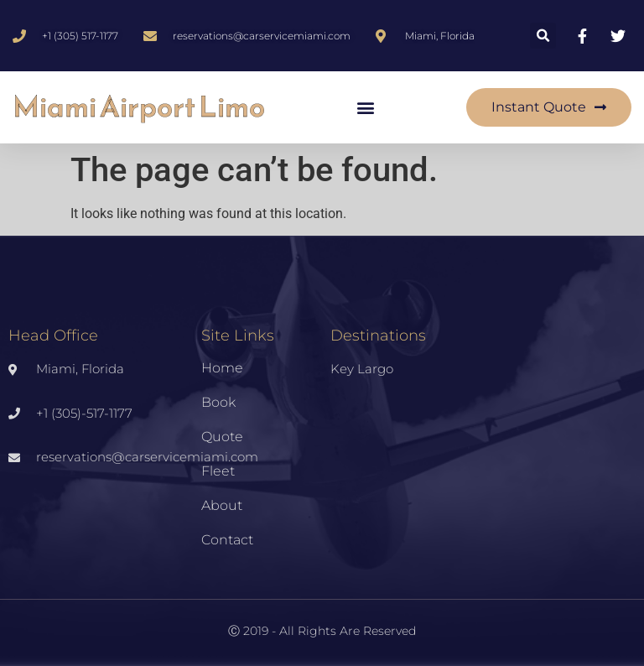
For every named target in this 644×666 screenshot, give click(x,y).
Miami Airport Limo (139, 107)
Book (218, 402)
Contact (227, 540)
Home (222, 368)
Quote (222, 437)
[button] (543, 36)
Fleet (218, 471)
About (222, 505)
